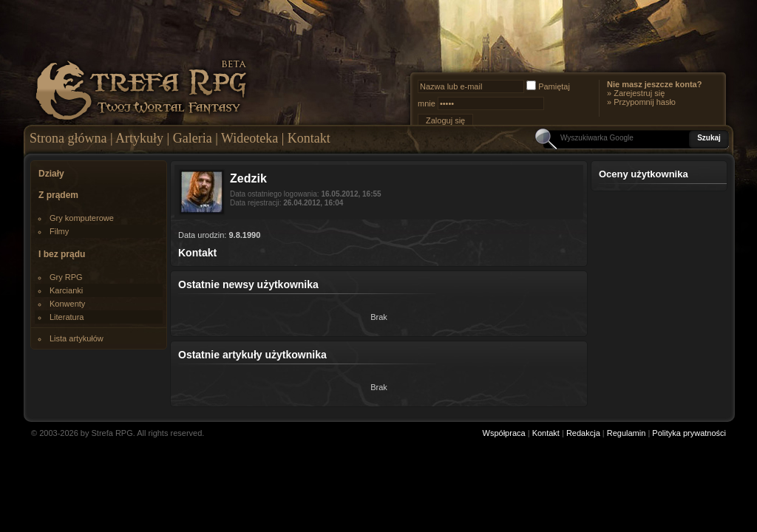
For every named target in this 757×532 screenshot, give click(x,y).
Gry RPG (66, 277)
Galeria (193, 138)
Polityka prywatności (689, 433)
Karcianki (66, 290)
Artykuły (139, 138)
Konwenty (67, 304)
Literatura (67, 317)
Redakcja (583, 433)
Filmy (59, 231)
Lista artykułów (77, 338)
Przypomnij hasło (645, 102)
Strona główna (68, 138)
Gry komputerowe (82, 218)
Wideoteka (249, 138)
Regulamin (627, 433)
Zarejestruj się (639, 93)
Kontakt (309, 138)
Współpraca (504, 433)
